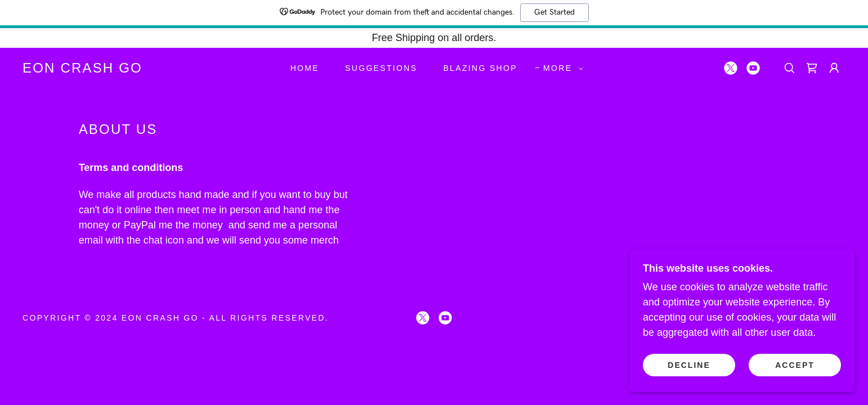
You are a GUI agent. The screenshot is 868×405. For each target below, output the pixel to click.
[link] (82, 69)
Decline (689, 364)
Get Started (554, 12)
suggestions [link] (381, 68)
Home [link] (305, 68)
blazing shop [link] (480, 68)
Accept (795, 364)
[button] (560, 68)
